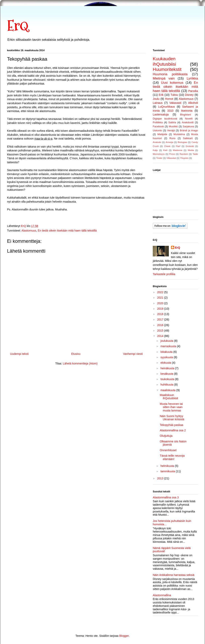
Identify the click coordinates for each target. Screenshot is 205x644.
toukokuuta (168, 379)
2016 (161, 325)
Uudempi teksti (19, 354)
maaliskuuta (168, 390)
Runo (172, 138)
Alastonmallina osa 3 (166, 497)
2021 (161, 298)
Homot (169, 99)
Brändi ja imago (189, 131)
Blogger (124, 636)
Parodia (193, 91)
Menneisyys (159, 154)
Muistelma (179, 134)
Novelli (189, 119)
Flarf (178, 146)
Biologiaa (182, 142)
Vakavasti (175, 103)
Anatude (157, 142)
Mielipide (162, 134)
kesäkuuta (167, 374)
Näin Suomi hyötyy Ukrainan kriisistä (172, 418)
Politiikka (158, 122)
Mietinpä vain (164, 78)
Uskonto (157, 131)
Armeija (169, 142)
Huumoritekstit (167, 69)
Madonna (178, 150)
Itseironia (187, 111)
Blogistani (186, 115)
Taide (195, 154)
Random (184, 154)
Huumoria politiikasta (170, 74)
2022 (161, 292)
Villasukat (171, 158)
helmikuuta (168, 466)
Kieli (165, 150)
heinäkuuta (168, 368)
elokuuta (166, 363)
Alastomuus (29, 231)
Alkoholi (193, 103)
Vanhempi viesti (133, 354)
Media (191, 150)
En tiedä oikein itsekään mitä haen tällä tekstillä (67, 231)
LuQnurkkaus (167, 107)
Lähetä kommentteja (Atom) (80, 363)
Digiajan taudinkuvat (165, 119)
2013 (161, 478)
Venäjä (171, 131)
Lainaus (158, 103)
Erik (161, 95)
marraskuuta (169, 346)
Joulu (156, 99)
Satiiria (172, 122)
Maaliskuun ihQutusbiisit (169, 397)
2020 (161, 303)
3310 (170, 111)
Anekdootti (188, 122)
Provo (172, 154)
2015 (161, 331)
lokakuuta (167, 352)
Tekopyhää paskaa (172, 425)
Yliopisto (184, 158)
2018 (161, 314)
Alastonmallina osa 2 (173, 430)
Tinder (159, 158)
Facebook (158, 127)
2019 (161, 309)
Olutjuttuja (166, 436)
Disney (189, 95)
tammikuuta (168, 471)
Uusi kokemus (172, 83)
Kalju (155, 150)
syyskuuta (167, 357)
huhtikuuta (167, 385)
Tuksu (174, 95)
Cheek (167, 146)
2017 (161, 319)
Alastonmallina (162, 595)
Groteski (190, 146)
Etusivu (76, 354)
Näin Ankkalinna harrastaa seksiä (174, 575)
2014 (161, 336)
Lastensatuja (161, 114)
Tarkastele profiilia (164, 274)
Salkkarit (188, 138)
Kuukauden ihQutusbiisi (164, 61)
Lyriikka (192, 78)
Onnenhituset (168, 450)
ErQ (18, 26)
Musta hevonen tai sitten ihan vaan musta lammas (171, 407)
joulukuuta (167, 341)
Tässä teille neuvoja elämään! (172, 457)
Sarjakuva (188, 127)
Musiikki (173, 127)
